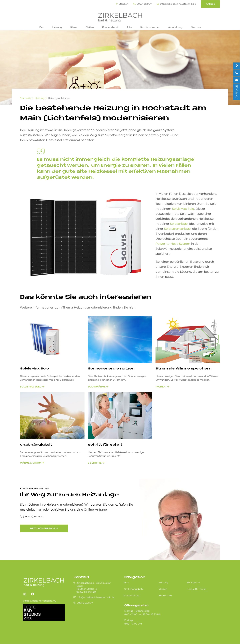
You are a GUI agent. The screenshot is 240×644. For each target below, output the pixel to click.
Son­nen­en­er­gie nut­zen (111, 369)
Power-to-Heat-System (173, 244)
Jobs (129, 27)
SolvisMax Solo (183, 209)
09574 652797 (142, 4)
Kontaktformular (197, 589)
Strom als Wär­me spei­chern (183, 369)
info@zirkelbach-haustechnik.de (176, 4)
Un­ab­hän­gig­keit (36, 445)
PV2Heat (161, 387)
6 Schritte (95, 463)
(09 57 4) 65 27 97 (33, 517)
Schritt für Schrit (105, 445)
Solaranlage (179, 224)
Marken (163, 589)
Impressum (165, 596)
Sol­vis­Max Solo (34, 369)
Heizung (57, 27)
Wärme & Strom (31, 463)
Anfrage (210, 4)
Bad (42, 27)
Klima (74, 27)
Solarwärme (97, 387)
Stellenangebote (134, 589)
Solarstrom (193, 583)
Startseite (26, 98)
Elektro (90, 27)
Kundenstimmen (150, 27)
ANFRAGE (237, 92)
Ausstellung (175, 27)
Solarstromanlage (177, 229)
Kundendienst (110, 27)
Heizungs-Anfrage (43, 528)
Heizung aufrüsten (59, 98)
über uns (196, 27)
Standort (122, 4)
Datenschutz (132, 596)
